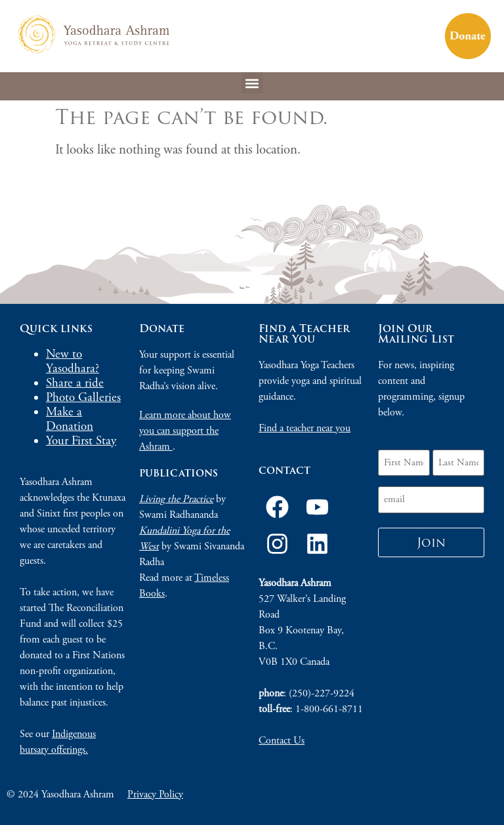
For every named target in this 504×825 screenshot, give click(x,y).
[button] (252, 83)
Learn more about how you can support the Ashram (185, 431)
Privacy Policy (155, 794)
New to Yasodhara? (73, 362)
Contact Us (282, 741)
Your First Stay (81, 441)
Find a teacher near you (304, 428)
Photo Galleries (83, 398)
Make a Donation (70, 419)
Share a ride (75, 383)
